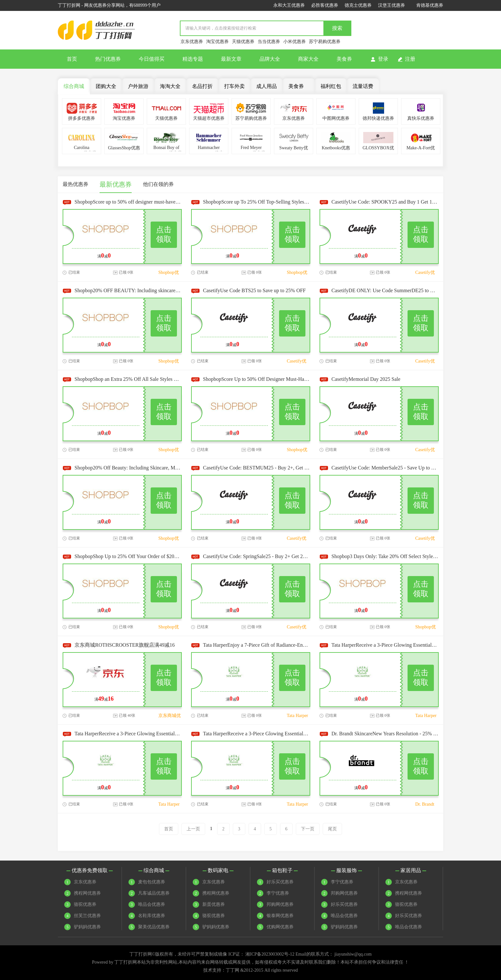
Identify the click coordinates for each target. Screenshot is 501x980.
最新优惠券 (116, 184)
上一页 (193, 829)
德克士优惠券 (358, 5)
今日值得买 (152, 59)
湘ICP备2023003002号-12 (270, 954)
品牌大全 (270, 59)
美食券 (344, 59)
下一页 (308, 829)
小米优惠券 (294, 42)
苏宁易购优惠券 (325, 42)
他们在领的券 (158, 184)
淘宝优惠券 (217, 42)
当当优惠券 (269, 42)
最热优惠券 (75, 184)
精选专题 (193, 59)
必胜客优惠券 (325, 5)
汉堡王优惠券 (391, 5)
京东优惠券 (192, 42)
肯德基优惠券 (430, 5)
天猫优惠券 (243, 42)
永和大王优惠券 (289, 5)
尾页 (332, 829)
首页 (72, 59)
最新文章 (231, 59)
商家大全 (308, 59)
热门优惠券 (108, 59)
